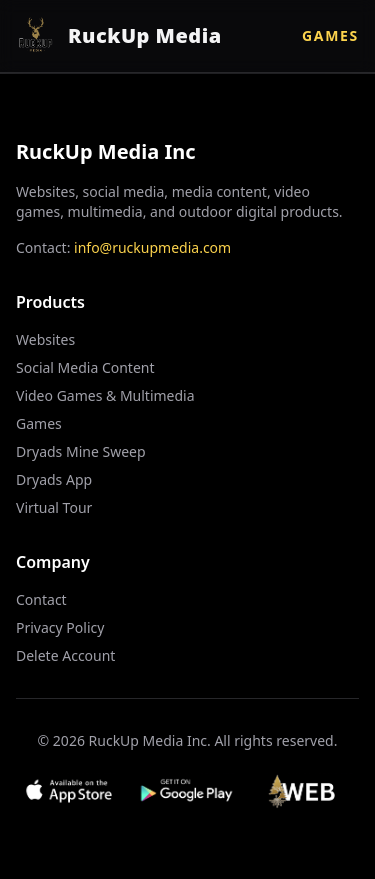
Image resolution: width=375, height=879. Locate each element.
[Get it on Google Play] (187, 791)
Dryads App (54, 479)
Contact (41, 599)
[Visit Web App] (306, 791)
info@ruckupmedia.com (152, 247)
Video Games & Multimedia (105, 395)
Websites (45, 339)
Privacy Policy (60, 627)
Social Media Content (85, 367)
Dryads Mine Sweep (81, 451)
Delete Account (65, 655)
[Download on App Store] (69, 791)
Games (330, 35)
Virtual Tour (54, 507)
